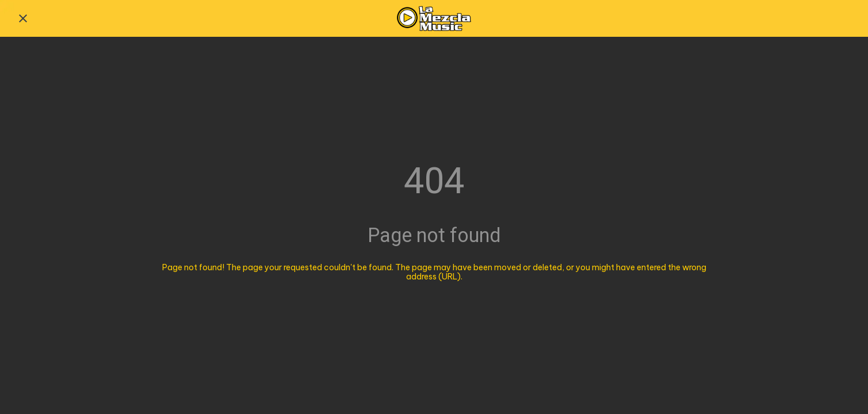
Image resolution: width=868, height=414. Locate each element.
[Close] (23, 18)
